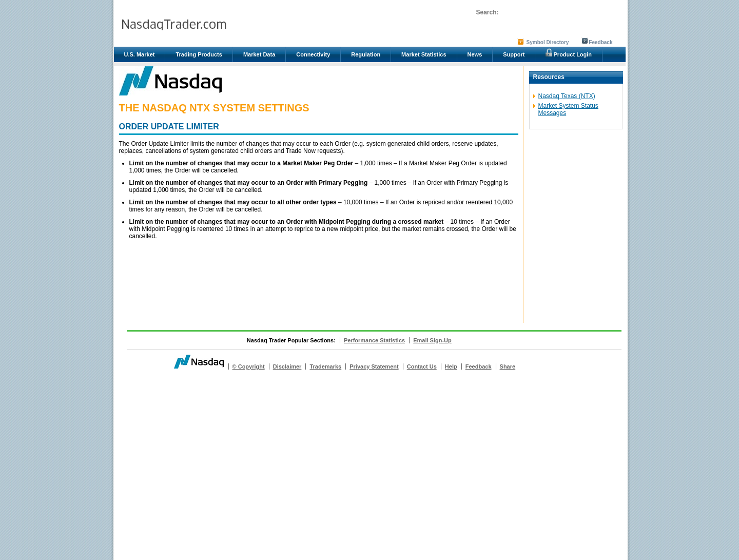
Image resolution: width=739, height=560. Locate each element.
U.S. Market (140, 54)
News (475, 54)
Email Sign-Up (432, 340)
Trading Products (199, 54)
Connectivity (313, 54)
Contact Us (422, 366)
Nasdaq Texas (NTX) (567, 96)
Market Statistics (424, 54)
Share (508, 366)
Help (451, 366)
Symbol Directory (548, 42)
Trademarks (325, 366)
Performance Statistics (374, 340)
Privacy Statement (374, 366)
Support (514, 54)
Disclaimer (287, 366)
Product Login (569, 53)
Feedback (600, 42)
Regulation (366, 54)
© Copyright (249, 366)
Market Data (259, 54)
